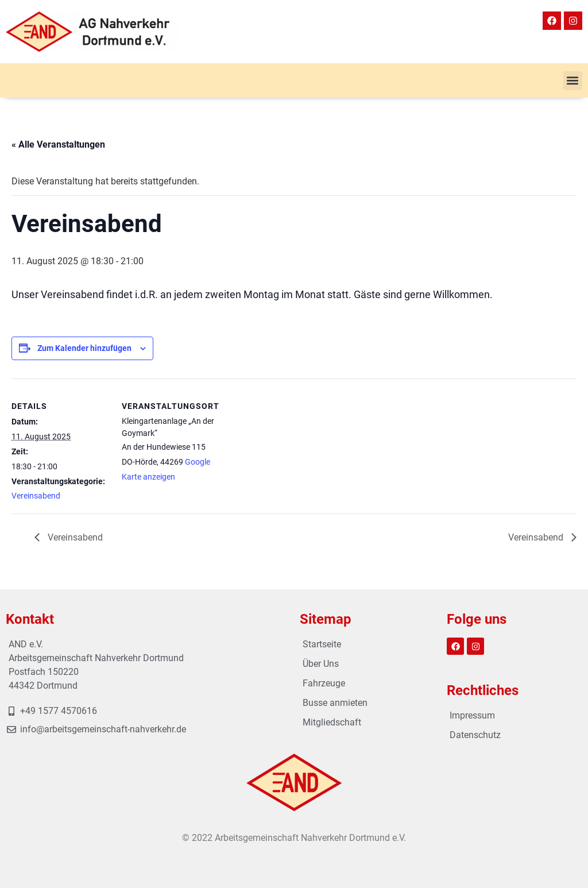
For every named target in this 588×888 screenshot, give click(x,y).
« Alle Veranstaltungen (58, 144)
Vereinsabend (36, 496)
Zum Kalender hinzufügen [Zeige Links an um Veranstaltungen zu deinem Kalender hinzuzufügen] (84, 348)
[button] (573, 81)
